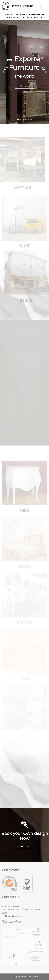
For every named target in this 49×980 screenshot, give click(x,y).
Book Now (25, 846)
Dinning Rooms (36, 15)
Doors (29, 18)
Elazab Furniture (17, 6)
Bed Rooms (21, 15)
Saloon (11, 18)
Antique (9, 15)
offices (38, 18)
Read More (25, 86)
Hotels (20, 18)
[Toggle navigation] (44, 6)
